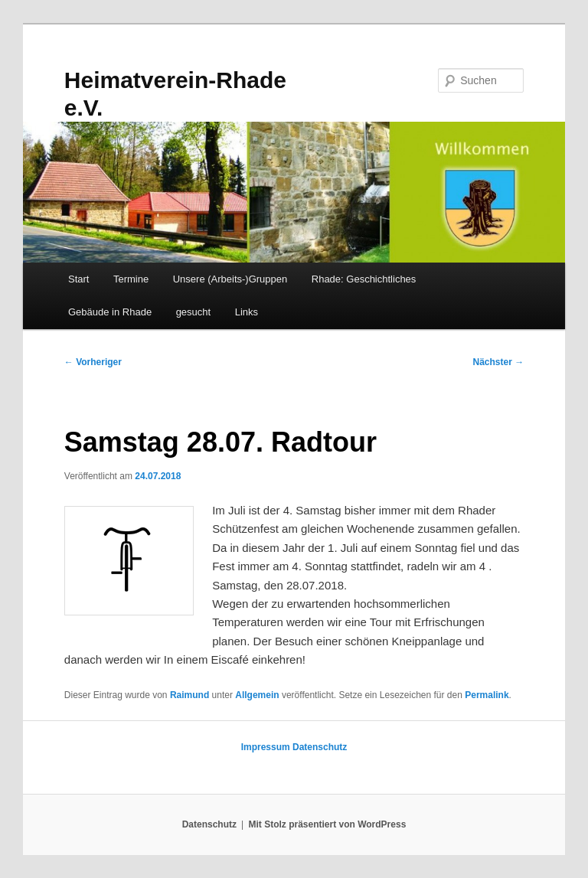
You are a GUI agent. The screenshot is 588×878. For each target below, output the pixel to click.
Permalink (487, 695)
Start (78, 279)
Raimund (189, 695)
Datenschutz (320, 747)
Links (247, 312)
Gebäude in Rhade (110, 312)
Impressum (266, 747)
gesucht (194, 312)
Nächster (499, 362)
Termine (131, 279)
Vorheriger (93, 362)
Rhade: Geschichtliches (364, 279)
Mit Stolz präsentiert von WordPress (327, 824)
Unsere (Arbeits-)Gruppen (230, 279)
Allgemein (257, 695)
